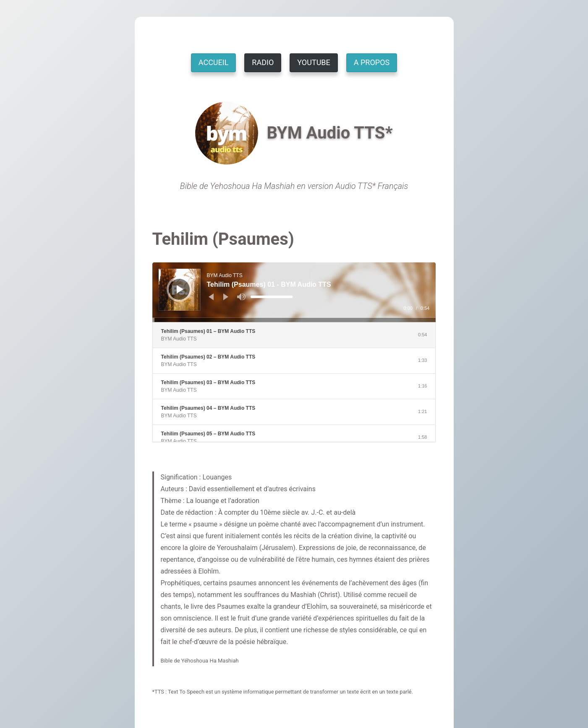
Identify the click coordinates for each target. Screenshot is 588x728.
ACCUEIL (214, 62)
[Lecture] (180, 289)
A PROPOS (372, 62)
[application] (294, 292)
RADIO (263, 62)
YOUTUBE (314, 62)
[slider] (272, 297)
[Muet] (241, 297)
